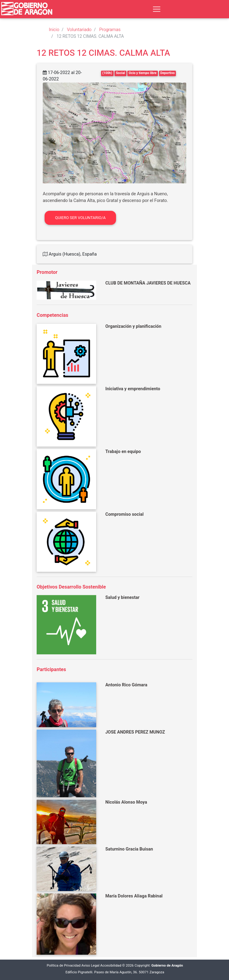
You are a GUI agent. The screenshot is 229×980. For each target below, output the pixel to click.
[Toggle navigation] (157, 9)
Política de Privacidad (64, 966)
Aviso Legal (91, 966)
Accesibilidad (111, 966)
